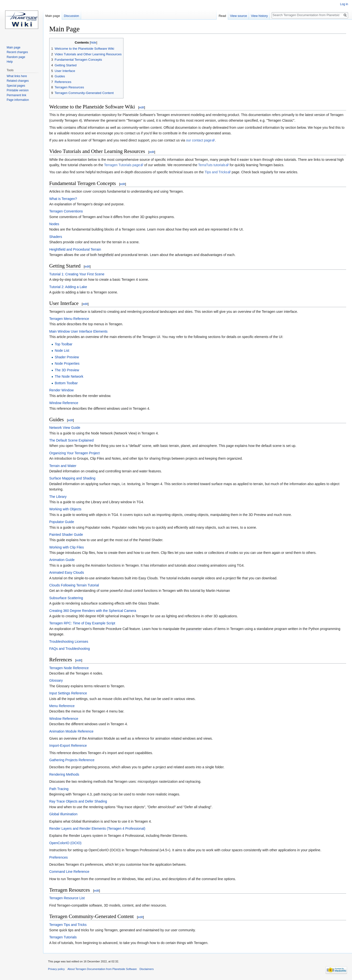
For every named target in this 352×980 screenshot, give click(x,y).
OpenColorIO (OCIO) (65, 843)
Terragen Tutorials (63, 937)
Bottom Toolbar (66, 383)
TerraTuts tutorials (212, 165)
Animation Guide (62, 560)
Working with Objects (65, 509)
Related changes (18, 81)
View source (238, 16)
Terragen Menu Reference (69, 319)
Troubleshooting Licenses (69, 642)
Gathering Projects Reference (72, 760)
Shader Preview (67, 357)
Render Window (61, 390)
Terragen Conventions (66, 211)
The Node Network (69, 376)
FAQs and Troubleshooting (70, 649)
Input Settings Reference (68, 693)
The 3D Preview (67, 370)
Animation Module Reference (71, 731)
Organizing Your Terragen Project (74, 453)
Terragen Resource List (67, 898)
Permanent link (16, 95)
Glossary (56, 680)
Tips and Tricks (216, 172)
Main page (53, 16)
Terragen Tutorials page (122, 165)
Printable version (18, 90)
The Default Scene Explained (71, 440)
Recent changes (17, 52)
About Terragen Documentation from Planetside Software (102, 969)
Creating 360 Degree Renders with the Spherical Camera (93, 611)
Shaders (56, 237)
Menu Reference (62, 706)
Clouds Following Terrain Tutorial (74, 585)
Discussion (72, 16)
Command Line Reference (69, 872)
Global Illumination (63, 814)
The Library (58, 497)
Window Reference (64, 403)
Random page (16, 57)
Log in (344, 4)
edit (142, 107)
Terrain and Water (63, 466)
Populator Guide (62, 522)
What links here (17, 76)
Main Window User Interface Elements (78, 331)
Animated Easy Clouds (67, 572)
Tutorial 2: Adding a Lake (68, 287)
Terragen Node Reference (69, 668)
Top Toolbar (63, 344)
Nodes (54, 224)
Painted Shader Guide (66, 535)
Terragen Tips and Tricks (68, 925)
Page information (18, 100)
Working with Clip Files (67, 547)
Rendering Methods (64, 774)
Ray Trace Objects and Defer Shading (78, 801)
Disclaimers (147, 969)
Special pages (16, 86)
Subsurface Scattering (66, 598)
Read (222, 16)
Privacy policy (56, 969)
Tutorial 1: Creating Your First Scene (77, 274)
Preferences (58, 857)
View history (259, 16)
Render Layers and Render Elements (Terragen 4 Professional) (97, 828)
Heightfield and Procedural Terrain (75, 249)
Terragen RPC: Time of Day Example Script (82, 623)
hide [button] (94, 43)
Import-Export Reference (68, 746)
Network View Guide (65, 428)
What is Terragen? (63, 199)
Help (10, 62)
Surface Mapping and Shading (72, 478)
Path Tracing (59, 789)
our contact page (199, 140)
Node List (62, 350)
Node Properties (67, 363)
